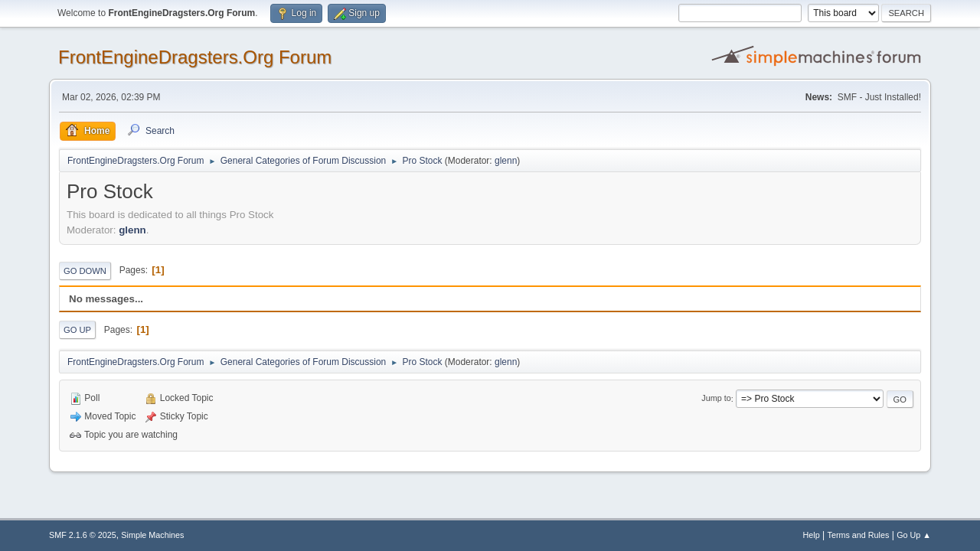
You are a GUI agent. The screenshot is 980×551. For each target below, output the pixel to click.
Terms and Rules (859, 535)
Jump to (716, 399)
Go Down (85, 271)
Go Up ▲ (914, 535)
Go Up (77, 330)
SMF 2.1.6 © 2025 (83, 535)
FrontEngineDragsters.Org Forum (195, 57)
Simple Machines (152, 535)
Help (812, 535)
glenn (506, 161)
